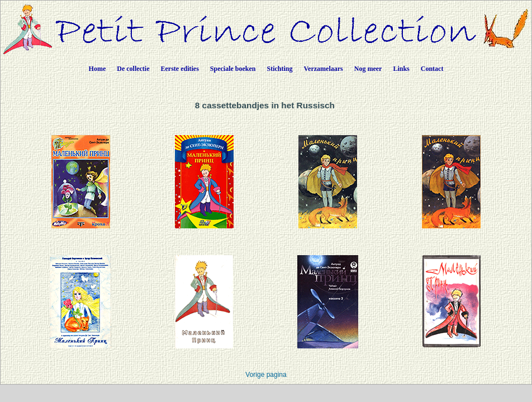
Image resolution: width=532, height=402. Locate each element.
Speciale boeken (233, 69)
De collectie (133, 69)
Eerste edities (180, 69)
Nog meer (368, 69)
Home (98, 69)
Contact (432, 69)
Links (401, 69)
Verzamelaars (324, 69)
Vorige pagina (266, 375)
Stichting (280, 69)
